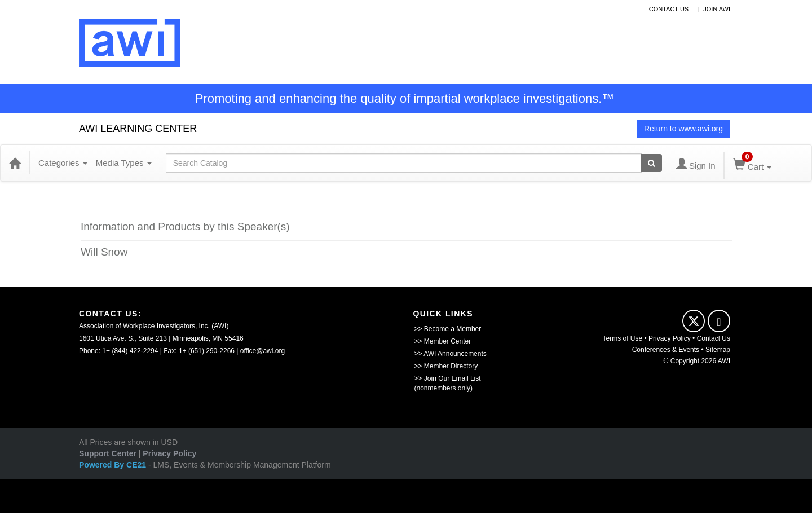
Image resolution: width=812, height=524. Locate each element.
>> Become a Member (448, 329)
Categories (63, 163)
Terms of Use (623, 338)
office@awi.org (262, 351)
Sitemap (718, 350)
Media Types (124, 163)
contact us (669, 9)
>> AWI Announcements (451, 354)
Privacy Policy (670, 338)
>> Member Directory (446, 366)
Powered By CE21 (114, 465)
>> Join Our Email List (448, 378)
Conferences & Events (666, 350)
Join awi (717, 9)
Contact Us (714, 338)
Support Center (108, 453)
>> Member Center (443, 341)
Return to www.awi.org (683, 129)
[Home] (15, 163)
